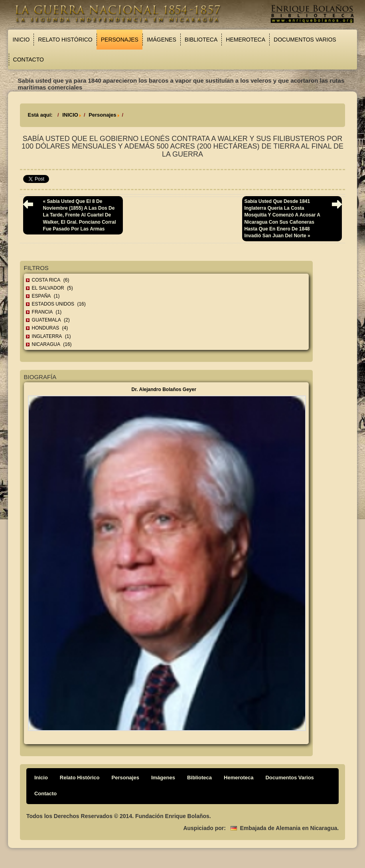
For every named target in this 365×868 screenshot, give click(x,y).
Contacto (29, 60)
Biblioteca (201, 40)
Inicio (21, 40)
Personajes (120, 40)
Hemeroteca (246, 40)
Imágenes (162, 40)
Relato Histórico (65, 40)
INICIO (70, 115)
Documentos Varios (305, 40)
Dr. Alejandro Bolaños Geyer (164, 389)
